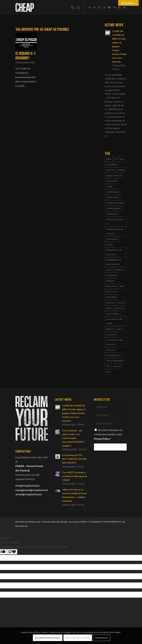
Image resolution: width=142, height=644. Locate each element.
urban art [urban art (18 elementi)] (117, 366)
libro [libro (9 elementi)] (115, 292)
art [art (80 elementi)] (115, 159)
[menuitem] (71, 7)
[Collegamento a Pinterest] (104, 7)
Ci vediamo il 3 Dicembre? (25, 56)
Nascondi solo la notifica (78, 638)
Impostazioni (102, 638)
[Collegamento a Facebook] (89, 7)
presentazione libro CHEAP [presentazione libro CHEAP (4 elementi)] (115, 321)
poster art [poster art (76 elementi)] (119, 308)
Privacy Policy (102, 439)
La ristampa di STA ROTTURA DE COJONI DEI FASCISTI (74, 459)
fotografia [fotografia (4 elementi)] (110, 281)
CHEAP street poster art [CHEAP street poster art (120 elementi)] (115, 221)
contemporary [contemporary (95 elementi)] (112, 239)
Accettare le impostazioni (48, 638)
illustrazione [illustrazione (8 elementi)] (112, 286)
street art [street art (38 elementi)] (110, 350)
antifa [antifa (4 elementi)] (109, 159)
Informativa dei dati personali (28, 522)
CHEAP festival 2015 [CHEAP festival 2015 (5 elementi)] (115, 203)
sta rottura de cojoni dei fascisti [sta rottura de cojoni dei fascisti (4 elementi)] (115, 342)
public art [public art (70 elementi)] (110, 329)
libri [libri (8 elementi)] (108, 292)
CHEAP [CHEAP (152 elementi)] (109, 186)
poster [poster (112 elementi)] (109, 308)
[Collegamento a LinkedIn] (119, 7)
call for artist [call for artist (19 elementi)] (112, 181)
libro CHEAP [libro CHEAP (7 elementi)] (111, 297)
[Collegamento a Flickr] (94, 7)
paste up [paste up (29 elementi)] (121, 303)
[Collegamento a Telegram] (114, 7)
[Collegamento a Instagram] (99, 7)
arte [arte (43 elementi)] (122, 159)
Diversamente (22, 526)
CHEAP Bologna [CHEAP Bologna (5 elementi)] (113, 192)
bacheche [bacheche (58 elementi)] (110, 170)
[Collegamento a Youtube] (109, 7)
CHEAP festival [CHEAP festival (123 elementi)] (112, 197)
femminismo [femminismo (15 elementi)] (111, 275)
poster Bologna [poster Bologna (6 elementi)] (113, 314)
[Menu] (78, 7)
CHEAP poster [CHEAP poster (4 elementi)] (112, 214)
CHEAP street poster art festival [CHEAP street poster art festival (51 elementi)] (115, 231)
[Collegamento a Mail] (124, 7)
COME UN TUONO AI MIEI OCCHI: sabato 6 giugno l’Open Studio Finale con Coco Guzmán (119, 46)
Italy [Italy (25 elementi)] (122, 286)
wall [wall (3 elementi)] (108, 372)
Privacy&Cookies (49, 522)
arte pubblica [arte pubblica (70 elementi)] (112, 164)
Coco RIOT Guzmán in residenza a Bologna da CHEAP (74, 476)
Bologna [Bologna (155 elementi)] (121, 170)
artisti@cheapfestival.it (29, 494)
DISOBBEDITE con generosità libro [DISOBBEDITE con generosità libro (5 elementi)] (114, 262)
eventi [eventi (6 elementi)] (109, 270)
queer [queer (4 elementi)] (120, 329)
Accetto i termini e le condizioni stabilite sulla (108, 434)
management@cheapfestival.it (33, 490)
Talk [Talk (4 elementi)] (108, 366)
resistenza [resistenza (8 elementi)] (111, 335)
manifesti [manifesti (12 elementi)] (110, 303)
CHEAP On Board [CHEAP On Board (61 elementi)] (113, 208)
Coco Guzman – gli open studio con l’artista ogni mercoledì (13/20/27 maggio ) (73, 438)
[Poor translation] (12, 552)
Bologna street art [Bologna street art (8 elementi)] (114, 175)
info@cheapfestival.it (27, 486)
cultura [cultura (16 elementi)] (109, 245)
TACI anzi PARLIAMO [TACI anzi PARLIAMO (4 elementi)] (115, 361)
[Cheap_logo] (25, 7)
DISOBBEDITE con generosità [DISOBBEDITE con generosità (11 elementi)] (114, 252)
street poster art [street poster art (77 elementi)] (113, 355)
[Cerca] (71, 7)
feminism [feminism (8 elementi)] (119, 270)
